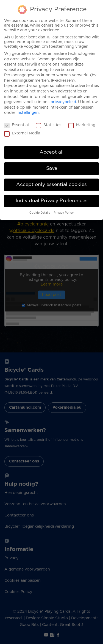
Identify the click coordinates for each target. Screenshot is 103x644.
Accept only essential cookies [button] (51, 185)
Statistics (48, 125)
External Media (22, 133)
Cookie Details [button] (40, 213)
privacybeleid (63, 102)
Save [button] (52, 168)
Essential (16, 125)
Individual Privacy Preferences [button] (52, 201)
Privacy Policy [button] (64, 213)
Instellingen (28, 113)
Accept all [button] (52, 152)
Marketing (82, 125)
